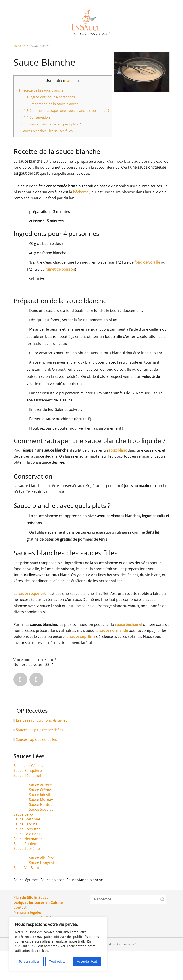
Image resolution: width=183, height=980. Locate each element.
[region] (58, 944)
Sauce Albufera (42, 887)
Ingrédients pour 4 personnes (49, 126)
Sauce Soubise (41, 838)
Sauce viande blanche (85, 908)
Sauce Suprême (27, 877)
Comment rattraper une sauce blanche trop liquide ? (67, 139)
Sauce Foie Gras (27, 863)
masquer (71, 109)
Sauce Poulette (26, 872)
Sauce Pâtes (101, 44)
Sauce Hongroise (43, 892)
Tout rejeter (58, 961)
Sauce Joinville (41, 823)
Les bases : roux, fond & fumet (41, 749)
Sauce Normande (28, 867)
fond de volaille (147, 291)
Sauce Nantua (41, 833)
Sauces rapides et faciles (36, 768)
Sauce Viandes (110, 58)
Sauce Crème (40, 818)
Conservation (37, 146)
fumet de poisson (60, 298)
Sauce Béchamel (27, 804)
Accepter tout (87, 961)
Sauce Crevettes (27, 858)
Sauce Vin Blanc (27, 896)
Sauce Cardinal (26, 853)
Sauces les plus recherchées (40, 758)
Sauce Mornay (41, 828)
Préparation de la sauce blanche (51, 132)
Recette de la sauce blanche (41, 119)
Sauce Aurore (40, 814)
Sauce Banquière (28, 799)
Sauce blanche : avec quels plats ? (52, 153)
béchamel (81, 221)
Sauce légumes (26, 908)
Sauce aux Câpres (28, 794)
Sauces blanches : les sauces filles (46, 160)
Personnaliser (29, 961)
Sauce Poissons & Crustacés (51, 58)
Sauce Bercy (24, 843)
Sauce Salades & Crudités (48, 44)
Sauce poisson (53, 908)
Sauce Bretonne (27, 848)
